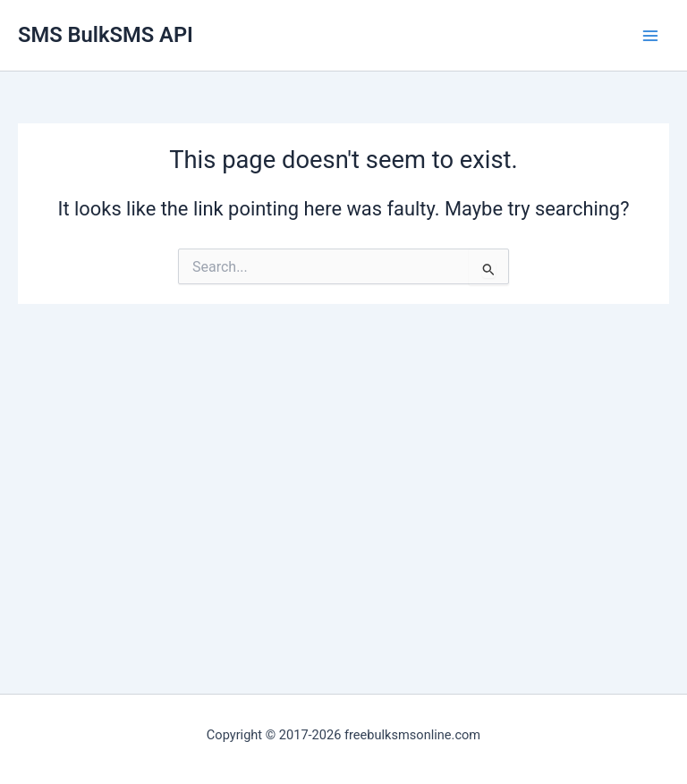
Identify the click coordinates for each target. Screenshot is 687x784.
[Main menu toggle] (650, 36)
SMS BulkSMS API (106, 35)
